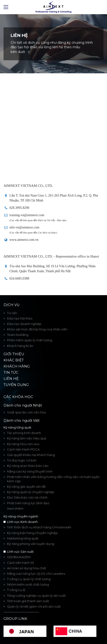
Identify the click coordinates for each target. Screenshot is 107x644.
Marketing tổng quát (23, 538)
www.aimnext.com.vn (24, 240)
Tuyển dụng (16, 385)
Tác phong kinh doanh (24, 433)
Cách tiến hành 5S (21, 563)
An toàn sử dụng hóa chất (27, 568)
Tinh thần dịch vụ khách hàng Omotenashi (39, 527)
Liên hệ (11, 379)
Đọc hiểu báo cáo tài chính (27, 497)
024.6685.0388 (19, 278)
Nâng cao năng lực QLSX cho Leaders (36, 574)
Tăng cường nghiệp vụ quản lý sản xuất (36, 596)
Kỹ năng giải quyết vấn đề (26, 486)
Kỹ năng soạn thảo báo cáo (28, 466)
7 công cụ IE (16, 590)
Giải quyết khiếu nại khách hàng (31, 455)
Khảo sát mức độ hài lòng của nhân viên (37, 329)
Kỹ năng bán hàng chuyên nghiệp (32, 533)
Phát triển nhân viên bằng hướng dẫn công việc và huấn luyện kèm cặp (53, 479)
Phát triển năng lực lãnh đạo (28, 503)
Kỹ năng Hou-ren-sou (23, 444)
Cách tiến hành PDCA (23, 449)
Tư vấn (12, 313)
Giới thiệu (14, 354)
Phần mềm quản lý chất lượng (30, 340)
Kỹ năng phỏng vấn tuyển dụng (31, 544)
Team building (18, 335)
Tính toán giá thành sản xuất (28, 601)
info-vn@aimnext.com (24, 227)
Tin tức (11, 372)
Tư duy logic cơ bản (22, 460)
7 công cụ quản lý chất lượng (29, 579)
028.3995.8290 (19, 208)
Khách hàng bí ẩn (20, 346)
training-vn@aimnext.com (27, 215)
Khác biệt (14, 360)
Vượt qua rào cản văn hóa (26, 412)
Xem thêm (15, 508)
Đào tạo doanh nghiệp (24, 324)
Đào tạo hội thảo (20, 318)
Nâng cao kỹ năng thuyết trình (30, 471)
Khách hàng (17, 366)
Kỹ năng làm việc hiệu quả (27, 438)
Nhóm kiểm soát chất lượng (28, 584)
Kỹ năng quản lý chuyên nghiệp (31, 492)
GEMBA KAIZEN (19, 557)
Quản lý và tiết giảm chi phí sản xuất (34, 606)
